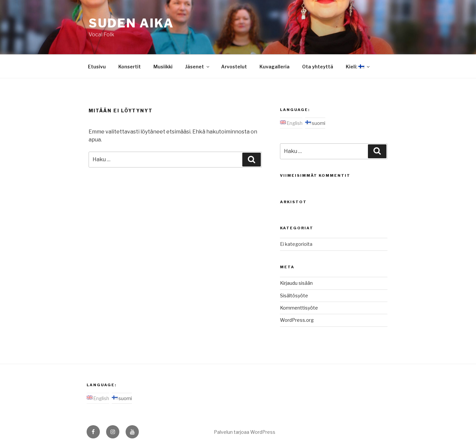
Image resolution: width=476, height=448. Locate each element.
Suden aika (131, 23)
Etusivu (97, 67)
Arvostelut (234, 67)
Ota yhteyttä (318, 67)
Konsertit (130, 67)
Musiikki (163, 67)
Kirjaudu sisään (296, 283)
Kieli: (358, 67)
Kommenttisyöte (299, 308)
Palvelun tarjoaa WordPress (245, 432)
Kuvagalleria (275, 67)
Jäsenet (198, 67)
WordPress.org (297, 320)
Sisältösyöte (294, 296)
